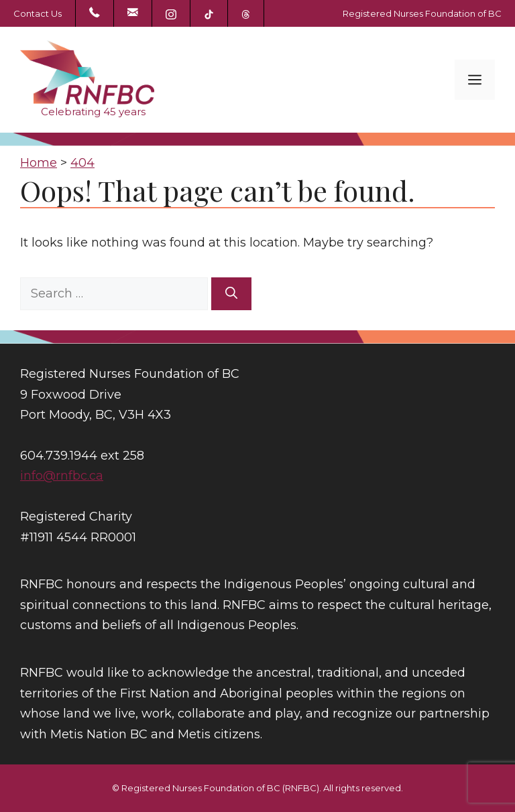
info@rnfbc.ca (62, 476)
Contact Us (38, 13)
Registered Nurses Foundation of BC (422, 13)
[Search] (231, 294)
